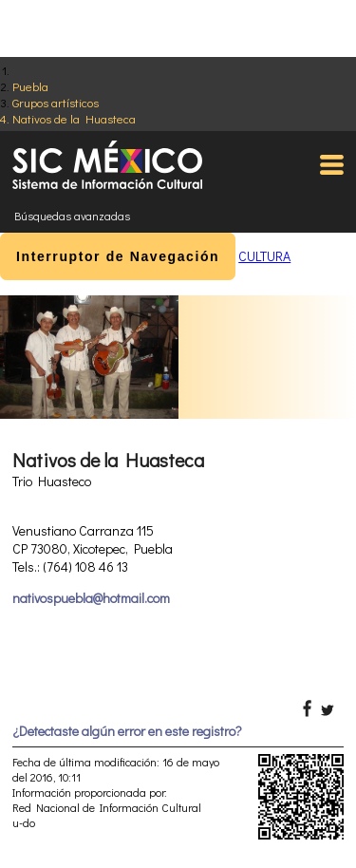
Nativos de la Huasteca (74, 118)
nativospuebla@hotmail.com (91, 598)
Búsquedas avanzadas (72, 216)
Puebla (30, 86)
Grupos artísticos (56, 102)
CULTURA (264, 256)
